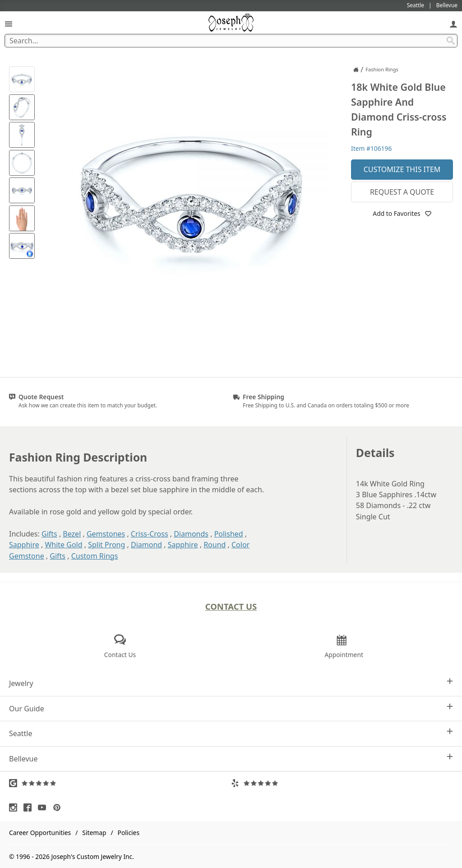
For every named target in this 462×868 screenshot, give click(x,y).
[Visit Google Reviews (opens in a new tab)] (120, 783)
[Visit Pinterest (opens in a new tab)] (59, 807)
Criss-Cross (150, 534)
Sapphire (24, 545)
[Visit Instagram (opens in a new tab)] (15, 807)
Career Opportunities (40, 833)
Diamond (146, 545)
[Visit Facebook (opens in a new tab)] (30, 807)
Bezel (72, 534)
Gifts (49, 534)
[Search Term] (231, 41)
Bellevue (231, 758)
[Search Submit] (451, 41)
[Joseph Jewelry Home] (356, 70)
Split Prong (106, 545)
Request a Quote (402, 192)
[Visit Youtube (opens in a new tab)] (44, 807)
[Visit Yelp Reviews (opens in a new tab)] (342, 783)
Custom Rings (95, 556)
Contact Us (231, 606)
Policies (129, 833)
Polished (229, 534)
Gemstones (106, 534)
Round (215, 545)
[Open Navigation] (9, 24)
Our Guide (231, 708)
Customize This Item (402, 169)
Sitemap (94, 833)
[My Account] (453, 24)
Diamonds (191, 534)
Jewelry (231, 683)
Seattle (231, 733)
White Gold (63, 545)
